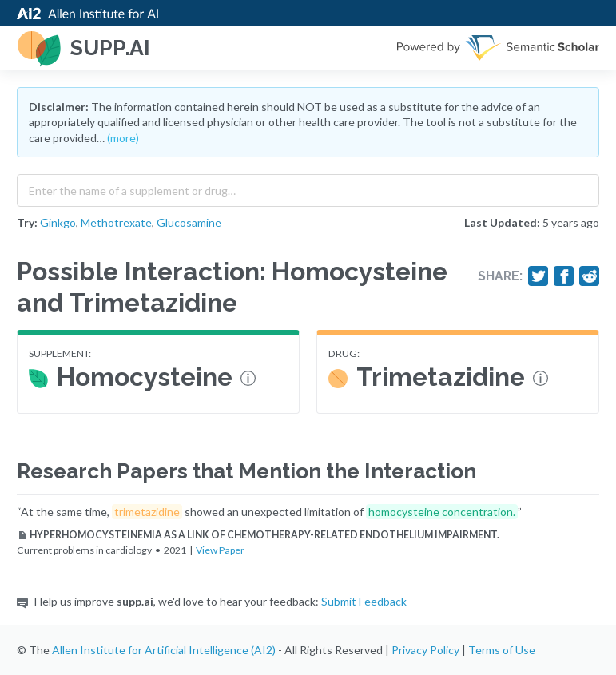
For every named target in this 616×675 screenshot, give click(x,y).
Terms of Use (502, 650)
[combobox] (308, 187)
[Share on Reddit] (590, 276)
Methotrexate (116, 222)
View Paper (220, 550)
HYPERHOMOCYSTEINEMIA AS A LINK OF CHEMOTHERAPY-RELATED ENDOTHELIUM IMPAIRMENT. (258, 535)
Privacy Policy (425, 650)
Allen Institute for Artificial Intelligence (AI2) (164, 650)
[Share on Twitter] (539, 276)
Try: (27, 222)
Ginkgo (58, 222)
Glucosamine (189, 222)
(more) (123, 138)
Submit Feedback (364, 601)
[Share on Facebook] (564, 276)
